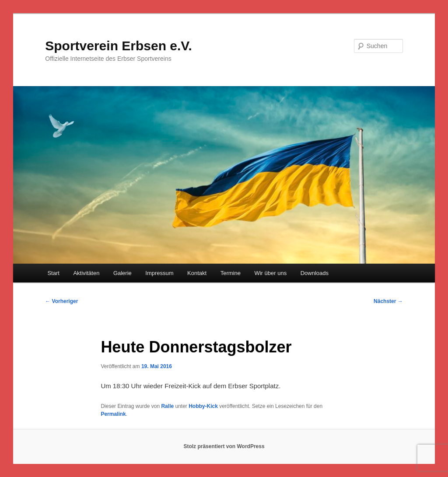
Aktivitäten (86, 273)
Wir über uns (270, 273)
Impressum (159, 273)
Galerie (122, 273)
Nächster (388, 301)
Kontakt (197, 273)
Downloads (315, 273)
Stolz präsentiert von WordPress (224, 446)
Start (53, 273)
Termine (231, 273)
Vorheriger (61, 301)
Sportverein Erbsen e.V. (119, 46)
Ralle (167, 406)
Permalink (113, 414)
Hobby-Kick (203, 406)
